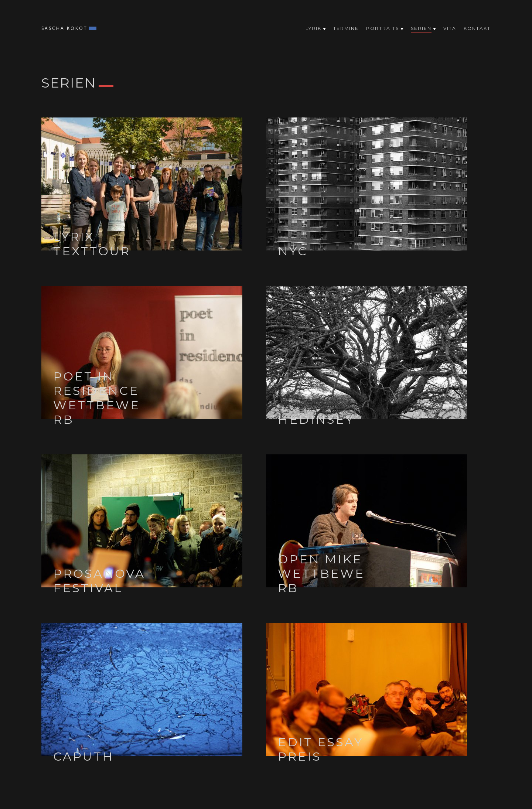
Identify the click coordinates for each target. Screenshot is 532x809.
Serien (421, 29)
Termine (346, 28)
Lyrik (313, 28)
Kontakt (477, 28)
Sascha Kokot (64, 28)
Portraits (383, 28)
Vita (450, 28)
